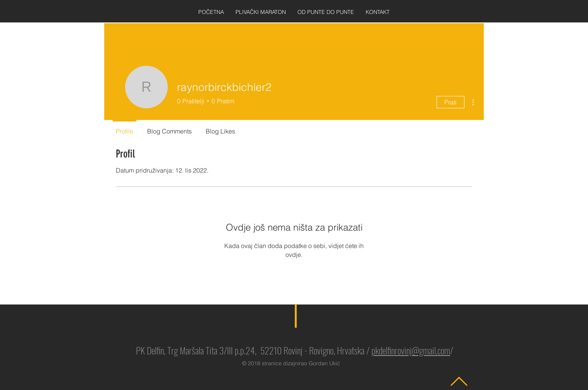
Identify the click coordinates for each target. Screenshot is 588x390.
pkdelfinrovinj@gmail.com (411, 350)
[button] (261, 12)
